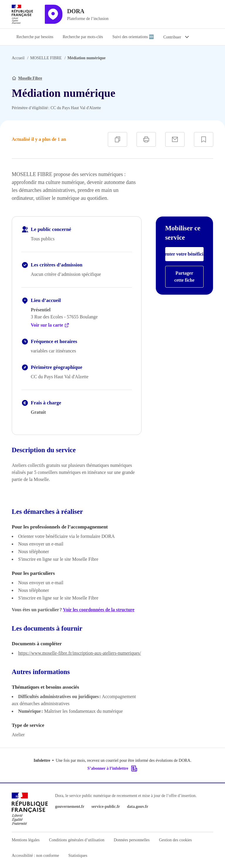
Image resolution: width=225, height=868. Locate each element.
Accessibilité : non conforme (35, 856)
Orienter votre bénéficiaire (184, 254)
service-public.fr (106, 807)
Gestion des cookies (175, 840)
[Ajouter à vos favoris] (204, 139)
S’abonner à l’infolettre (112, 769)
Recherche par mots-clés (83, 37)
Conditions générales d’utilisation (77, 840)
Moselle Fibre (30, 78)
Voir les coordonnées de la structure (99, 610)
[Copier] (117, 139)
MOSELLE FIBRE (46, 58)
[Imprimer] (146, 139)
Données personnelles (132, 840)
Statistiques (78, 856)
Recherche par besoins (35, 37)
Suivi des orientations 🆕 (133, 37)
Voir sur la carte (50, 325)
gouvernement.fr (70, 807)
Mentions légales (26, 840)
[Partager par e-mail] (175, 139)
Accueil (18, 58)
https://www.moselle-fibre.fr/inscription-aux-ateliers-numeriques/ (80, 653)
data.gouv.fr (138, 807)
